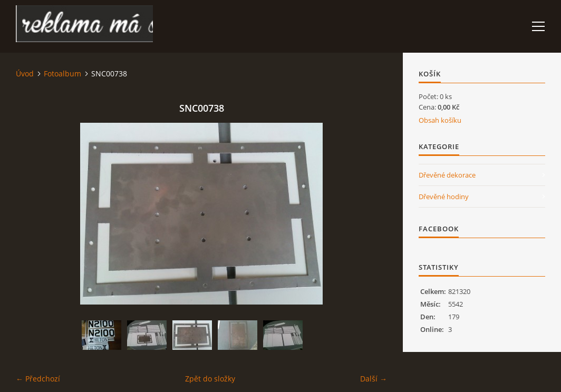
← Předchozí (38, 379)
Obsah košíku (440, 120)
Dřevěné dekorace (447, 175)
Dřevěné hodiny (444, 197)
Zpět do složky (210, 379)
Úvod (25, 73)
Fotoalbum (62, 73)
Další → (374, 379)
